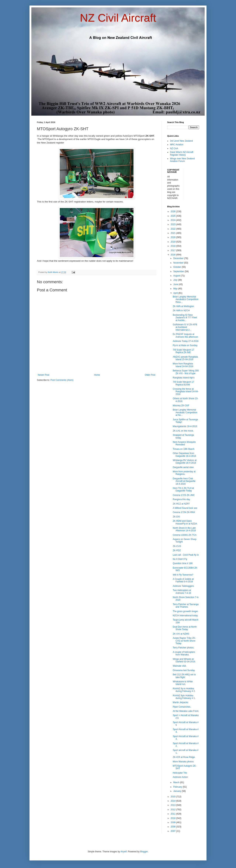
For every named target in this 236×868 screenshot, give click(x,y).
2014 (173, 801)
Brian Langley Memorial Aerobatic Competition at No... (185, 412)
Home (97, 375)
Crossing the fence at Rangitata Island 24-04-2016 (186, 392)
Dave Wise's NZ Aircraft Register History (182, 153)
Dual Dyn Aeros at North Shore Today (185, 628)
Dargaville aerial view (183, 467)
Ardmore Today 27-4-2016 (186, 341)
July (176, 280)
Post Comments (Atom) (62, 380)
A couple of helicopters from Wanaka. (184, 653)
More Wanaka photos (183, 762)
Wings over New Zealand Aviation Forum (182, 160)
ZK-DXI (176, 517)
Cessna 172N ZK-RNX (184, 512)
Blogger (144, 852)
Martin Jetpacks (181, 702)
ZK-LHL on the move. (183, 431)
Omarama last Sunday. (184, 670)
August (177, 276)
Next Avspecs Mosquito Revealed (184, 443)
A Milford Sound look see (185, 508)
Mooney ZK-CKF (181, 406)
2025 (173, 216)
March (177, 782)
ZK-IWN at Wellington (183, 306)
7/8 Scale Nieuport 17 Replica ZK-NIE (183, 351)
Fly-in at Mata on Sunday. (185, 345)
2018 (173, 246)
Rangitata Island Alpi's (184, 378)
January (178, 791)
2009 (173, 822)
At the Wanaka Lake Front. (186, 711)
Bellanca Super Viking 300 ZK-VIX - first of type (186, 372)
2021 (173, 233)
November (179, 263)
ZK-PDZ (177, 550)
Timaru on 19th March (184, 449)
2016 (173, 255)
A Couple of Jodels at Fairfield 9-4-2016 (183, 580)
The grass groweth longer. (186, 611)
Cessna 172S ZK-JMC (184, 495)
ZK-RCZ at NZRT (181, 504)
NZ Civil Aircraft (118, 18)
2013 (173, 805)
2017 (173, 250)
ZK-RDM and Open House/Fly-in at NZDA (185, 522)
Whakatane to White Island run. (183, 683)
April (176, 293)
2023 (173, 224)
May (176, 289)
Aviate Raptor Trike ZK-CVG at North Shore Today (184, 641)
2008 (173, 827)
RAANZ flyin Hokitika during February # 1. (184, 697)
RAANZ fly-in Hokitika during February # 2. (184, 690)
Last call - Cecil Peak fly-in (186, 555)
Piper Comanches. (182, 707)
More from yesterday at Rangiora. (184, 473)
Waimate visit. (180, 666)
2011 (173, 814)
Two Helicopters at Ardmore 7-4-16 (182, 592)
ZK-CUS (177, 546)
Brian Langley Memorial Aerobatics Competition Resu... (186, 299)
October (178, 267)
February (178, 787)
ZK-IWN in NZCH (181, 311)
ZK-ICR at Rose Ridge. (184, 757)
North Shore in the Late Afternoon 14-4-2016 (184, 529)
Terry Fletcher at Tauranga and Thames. (186, 606)
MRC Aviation (177, 145)
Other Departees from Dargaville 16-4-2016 (184, 455)
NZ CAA (174, 148)
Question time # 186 (183, 563)
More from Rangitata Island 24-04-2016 (183, 365)
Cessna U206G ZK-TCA (185, 535)
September (179, 271)
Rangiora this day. (182, 499)
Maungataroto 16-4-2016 (185, 426)
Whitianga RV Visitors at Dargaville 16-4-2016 (185, 462)
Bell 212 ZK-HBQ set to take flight (184, 676)
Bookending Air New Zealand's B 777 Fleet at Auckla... (185, 318)
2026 (173, 212)
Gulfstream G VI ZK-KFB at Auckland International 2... (185, 327)
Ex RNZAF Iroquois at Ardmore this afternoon (185, 335)
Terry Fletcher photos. (183, 648)
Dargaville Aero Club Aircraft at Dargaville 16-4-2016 (184, 481)
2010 (173, 818)
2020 (173, 237)
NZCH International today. (185, 616)
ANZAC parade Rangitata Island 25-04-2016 (185, 358)
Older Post (150, 375)
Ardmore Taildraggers (183, 586)
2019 (173, 242)
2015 (173, 797)
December (179, 258)
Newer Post (44, 375)
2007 (173, 831)
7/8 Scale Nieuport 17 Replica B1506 (183, 383)
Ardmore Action (180, 777)
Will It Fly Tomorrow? (183, 575)
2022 (173, 229)
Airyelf (124, 852)
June (176, 284)
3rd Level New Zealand (181, 141)
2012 (173, 810)
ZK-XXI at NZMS (181, 634)
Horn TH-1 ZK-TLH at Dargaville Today (183, 489)
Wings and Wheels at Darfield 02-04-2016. (184, 660)
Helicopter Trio (180, 773)
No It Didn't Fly (180, 559)
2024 (173, 220)
